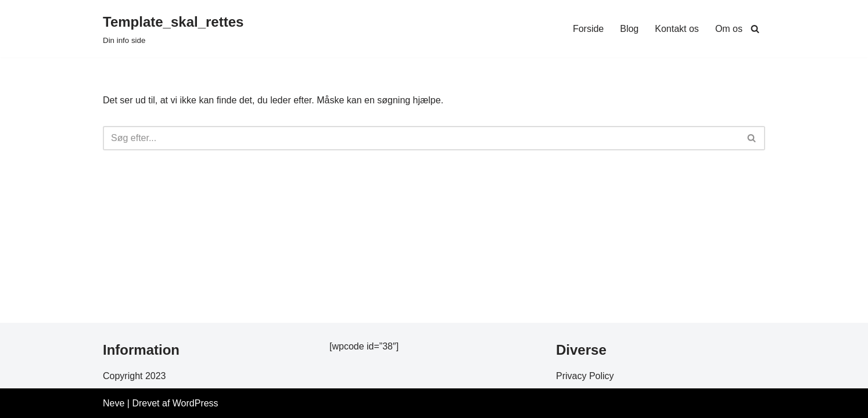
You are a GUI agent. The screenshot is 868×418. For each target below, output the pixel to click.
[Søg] (755, 29)
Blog (629, 29)
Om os (729, 29)
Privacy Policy (585, 376)
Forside (588, 29)
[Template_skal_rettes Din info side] (173, 29)
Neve (114, 403)
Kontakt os (677, 29)
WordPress (196, 403)
